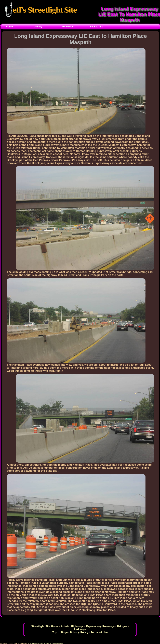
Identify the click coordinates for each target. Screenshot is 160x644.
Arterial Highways (72, 626)
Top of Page (60, 632)
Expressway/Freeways (100, 626)
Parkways (80, 629)
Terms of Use (99, 632)
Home (9, 27)
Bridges (122, 626)
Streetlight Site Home (45, 626)
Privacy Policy (79, 632)
